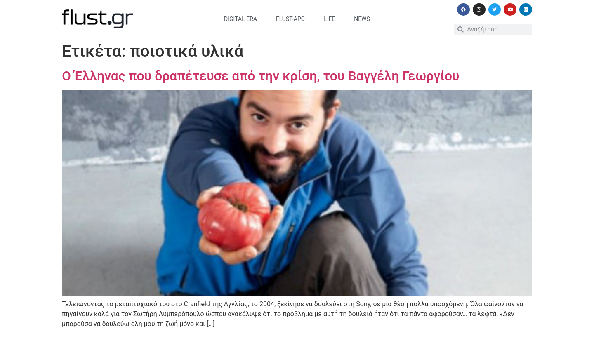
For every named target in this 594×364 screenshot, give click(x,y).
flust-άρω (290, 19)
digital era (240, 19)
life (329, 19)
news (362, 19)
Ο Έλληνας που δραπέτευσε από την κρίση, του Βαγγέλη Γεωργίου (261, 76)
